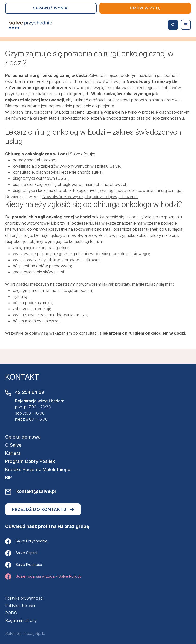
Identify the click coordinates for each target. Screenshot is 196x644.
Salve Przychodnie (26, 541)
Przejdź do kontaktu (43, 509)
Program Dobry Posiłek (30, 461)
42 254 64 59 (30, 392)
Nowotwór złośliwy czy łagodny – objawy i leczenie (90, 197)
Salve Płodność (23, 565)
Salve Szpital (21, 553)
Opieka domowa (23, 437)
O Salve (13, 445)
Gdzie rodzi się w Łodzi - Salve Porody (43, 577)
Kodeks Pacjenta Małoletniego (38, 469)
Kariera (13, 453)
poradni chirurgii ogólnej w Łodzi (39, 112)
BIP (9, 478)
